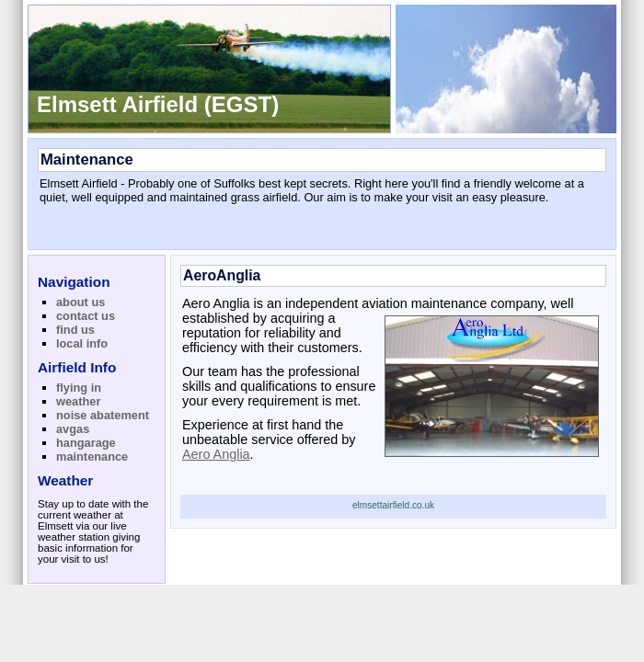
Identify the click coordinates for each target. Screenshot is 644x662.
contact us (86, 316)
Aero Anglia (216, 454)
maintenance (92, 457)
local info (82, 343)
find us (75, 330)
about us (80, 302)
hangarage (86, 443)
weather (78, 401)
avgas (73, 429)
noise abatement (103, 415)
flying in (79, 388)
